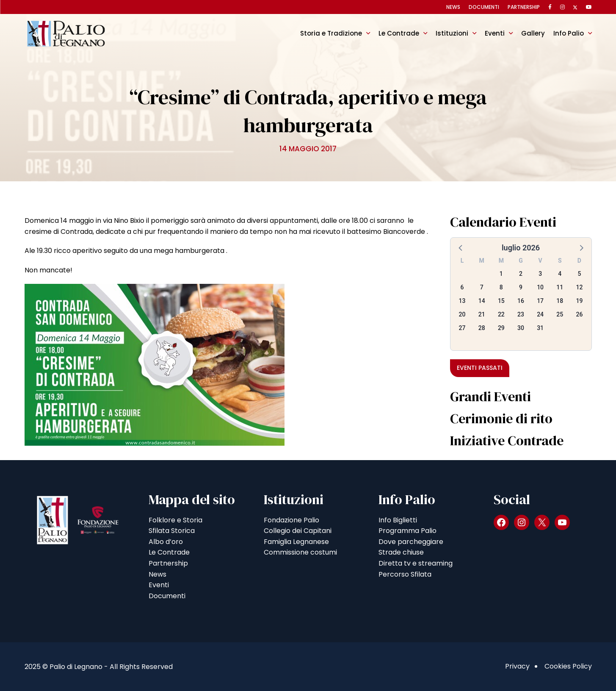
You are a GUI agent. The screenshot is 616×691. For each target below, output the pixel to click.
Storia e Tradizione (331, 33)
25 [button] (560, 314)
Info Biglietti (398, 520)
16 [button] (521, 301)
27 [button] (462, 328)
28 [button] (482, 328)
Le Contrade (399, 33)
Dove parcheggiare (411, 542)
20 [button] (462, 314)
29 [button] (501, 328)
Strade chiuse (401, 552)
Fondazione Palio (291, 520)
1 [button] (501, 274)
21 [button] (482, 314)
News (453, 7)
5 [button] (579, 274)
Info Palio (569, 33)
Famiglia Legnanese (296, 542)
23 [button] (521, 314)
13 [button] (462, 301)
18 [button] (560, 301)
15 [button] (501, 301)
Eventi (495, 33)
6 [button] (462, 287)
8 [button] (501, 287)
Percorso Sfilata (405, 574)
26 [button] (579, 314)
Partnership (524, 7)
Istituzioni (452, 33)
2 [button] (521, 274)
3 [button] (540, 274)
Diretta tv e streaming (416, 563)
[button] (461, 247)
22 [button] (501, 314)
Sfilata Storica (172, 531)
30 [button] (521, 328)
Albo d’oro (166, 542)
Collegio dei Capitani (298, 531)
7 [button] (482, 287)
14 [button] (482, 301)
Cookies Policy (568, 666)
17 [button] (540, 301)
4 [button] (560, 274)
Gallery (533, 33)
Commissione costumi (300, 552)
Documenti (484, 7)
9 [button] (521, 287)
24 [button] (540, 314)
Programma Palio (407, 531)
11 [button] (560, 287)
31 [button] (540, 328)
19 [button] (579, 301)
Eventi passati (480, 368)
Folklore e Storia (175, 520)
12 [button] (579, 287)
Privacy (517, 666)
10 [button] (540, 287)
